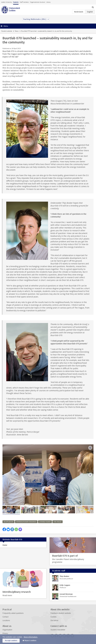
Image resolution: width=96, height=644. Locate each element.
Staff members (24, 2)
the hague (57, 522)
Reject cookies (30, 641)
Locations (6, 620)
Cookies (53, 617)
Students (16, 2)
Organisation (7, 630)
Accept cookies (11, 641)
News (17, 31)
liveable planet (45, 522)
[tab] (11, 510)
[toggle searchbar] (93, 7)
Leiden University (6, 2)
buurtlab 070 (8, 522)
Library (48, 2)
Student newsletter (58, 630)
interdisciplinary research (26, 522)
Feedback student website (61, 613)
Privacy (5, 633)
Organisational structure (38, 2)
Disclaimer (54, 620)
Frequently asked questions (13, 613)
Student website (7, 31)
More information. (31, 637)
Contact (5, 617)
